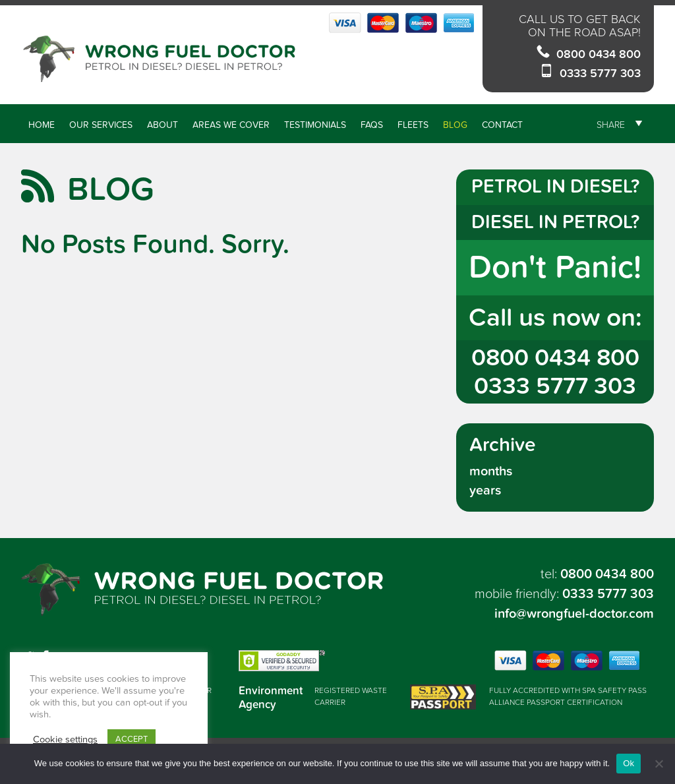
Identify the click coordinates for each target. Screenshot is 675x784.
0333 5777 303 (600, 74)
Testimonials (315, 125)
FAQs (372, 125)
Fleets (413, 125)
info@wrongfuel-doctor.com (574, 614)
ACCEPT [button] (132, 739)
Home (42, 125)
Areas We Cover (231, 125)
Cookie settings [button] (65, 739)
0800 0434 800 (599, 54)
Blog (455, 125)
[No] (659, 764)
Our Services (101, 125)
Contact (502, 125)
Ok (629, 763)
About (162, 125)
